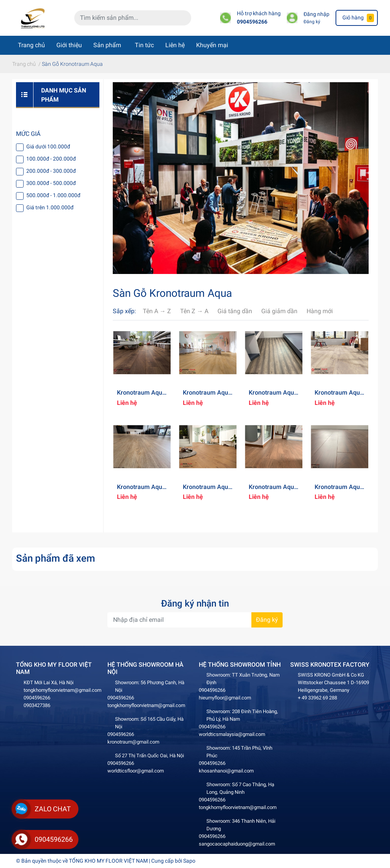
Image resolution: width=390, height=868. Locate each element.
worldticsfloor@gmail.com (136, 771)
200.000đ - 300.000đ (51, 171)
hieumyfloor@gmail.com (225, 698)
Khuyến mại (212, 45)
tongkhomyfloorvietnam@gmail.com (62, 690)
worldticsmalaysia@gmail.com (232, 734)
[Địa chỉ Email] (195, 620)
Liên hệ (175, 45)
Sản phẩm (107, 45)
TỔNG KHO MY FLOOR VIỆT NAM (108, 861)
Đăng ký (312, 22)
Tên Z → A (194, 311)
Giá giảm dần (279, 311)
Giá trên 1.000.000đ (50, 207)
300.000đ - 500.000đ (51, 183)
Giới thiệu (69, 45)
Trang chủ (31, 45)
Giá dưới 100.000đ (48, 147)
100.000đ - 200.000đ (51, 159)
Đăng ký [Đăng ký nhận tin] (267, 620)
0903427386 (37, 705)
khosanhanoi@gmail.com (226, 771)
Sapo (189, 861)
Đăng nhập (316, 14)
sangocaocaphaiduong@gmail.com (237, 844)
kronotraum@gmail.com (133, 742)
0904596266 (252, 22)
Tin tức (144, 45)
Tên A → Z (157, 311)
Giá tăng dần (235, 311)
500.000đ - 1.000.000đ (53, 195)
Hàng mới (320, 311)
